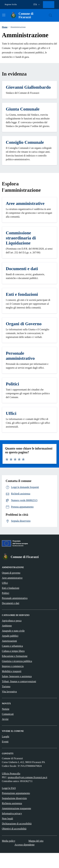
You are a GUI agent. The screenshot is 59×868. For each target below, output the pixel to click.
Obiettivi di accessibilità (14, 829)
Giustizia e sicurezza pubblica (17, 661)
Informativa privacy (12, 813)
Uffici (5, 583)
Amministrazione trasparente (16, 808)
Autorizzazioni (9, 641)
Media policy (9, 841)
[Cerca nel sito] (51, 15)
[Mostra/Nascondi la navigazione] (4, 15)
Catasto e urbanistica (12, 646)
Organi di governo (11, 573)
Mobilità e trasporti (12, 671)
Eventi (5, 742)
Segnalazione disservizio (14, 798)
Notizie (6, 709)
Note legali (7, 819)
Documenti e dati (11, 603)
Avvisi (5, 719)
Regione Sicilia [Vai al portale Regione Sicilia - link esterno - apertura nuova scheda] (11, 4)
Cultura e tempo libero (13, 651)
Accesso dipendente (25, 845)
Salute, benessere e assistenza (17, 676)
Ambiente (7, 626)
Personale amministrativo (15, 598)
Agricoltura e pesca (12, 621)
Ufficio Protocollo (11, 774)
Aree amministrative (12, 578)
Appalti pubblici (10, 636)
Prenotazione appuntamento (16, 793)
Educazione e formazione (15, 656)
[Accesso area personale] (49, 5)
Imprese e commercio (13, 666)
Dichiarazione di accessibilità (17, 824)
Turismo (6, 686)
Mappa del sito (36, 841)
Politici (6, 593)
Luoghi (6, 737)
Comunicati (8, 714)
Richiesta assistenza (12, 803)
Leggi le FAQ (9, 788)
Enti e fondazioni (11, 588)
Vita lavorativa (9, 692)
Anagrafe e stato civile (13, 631)
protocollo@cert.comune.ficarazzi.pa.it (28, 777)
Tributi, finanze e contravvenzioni (19, 681)
